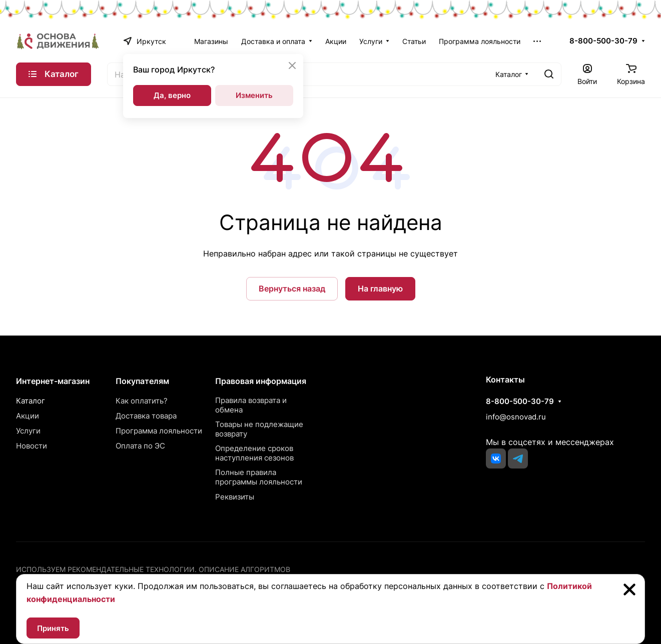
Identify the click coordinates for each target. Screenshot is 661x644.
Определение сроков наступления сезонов (254, 453)
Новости (32, 446)
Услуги (28, 431)
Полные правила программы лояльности (259, 477)
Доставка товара (146, 416)
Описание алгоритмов (244, 569)
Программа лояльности (159, 431)
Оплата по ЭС (140, 446)
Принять (53, 628)
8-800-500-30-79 (603, 41)
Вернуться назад (292, 288)
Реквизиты (235, 497)
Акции (28, 416)
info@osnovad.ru (516, 417)
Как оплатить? (142, 401)
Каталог (31, 401)
